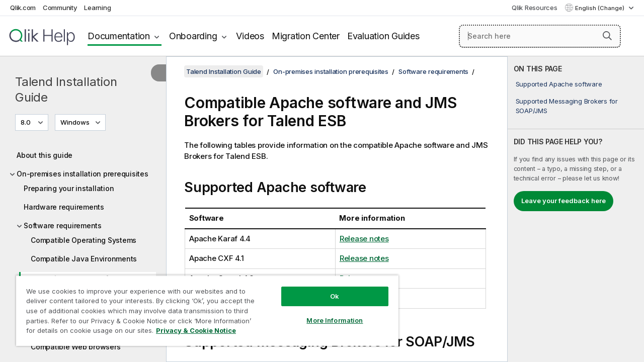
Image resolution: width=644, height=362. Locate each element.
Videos (250, 36)
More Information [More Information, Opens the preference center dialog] (327, 313)
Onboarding (193, 36)
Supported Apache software (559, 84)
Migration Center (306, 36)
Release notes (364, 239)
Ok (327, 289)
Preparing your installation (69, 188)
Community (60, 8)
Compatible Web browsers (75, 347)
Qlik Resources (535, 8)
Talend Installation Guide (66, 89)
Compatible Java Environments (84, 259)
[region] (203, 307)
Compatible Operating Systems (84, 240)
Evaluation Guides (383, 36)
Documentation (119, 36)
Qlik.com (23, 8)
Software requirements (63, 225)
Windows (75, 122)
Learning (97, 8)
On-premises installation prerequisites (83, 174)
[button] (607, 36)
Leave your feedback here (563, 201)
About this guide (45, 155)
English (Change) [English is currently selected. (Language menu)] (600, 8)
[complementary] (576, 209)
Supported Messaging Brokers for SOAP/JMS (567, 106)
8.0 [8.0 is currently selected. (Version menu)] (26, 122)
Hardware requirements (64, 207)
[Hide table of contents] (158, 73)
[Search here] (540, 36)
